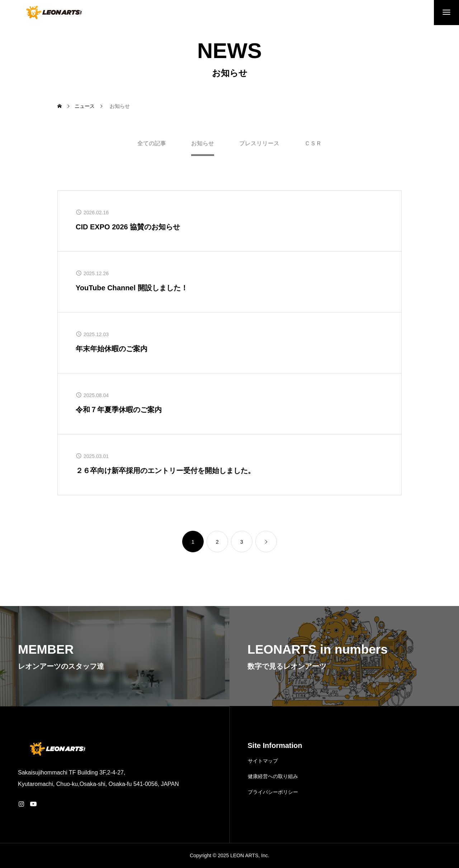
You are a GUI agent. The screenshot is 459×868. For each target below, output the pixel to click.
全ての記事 (152, 146)
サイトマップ (263, 761)
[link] (266, 542)
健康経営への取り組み (273, 776)
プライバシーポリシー (273, 792)
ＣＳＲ (313, 146)
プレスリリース (259, 146)
